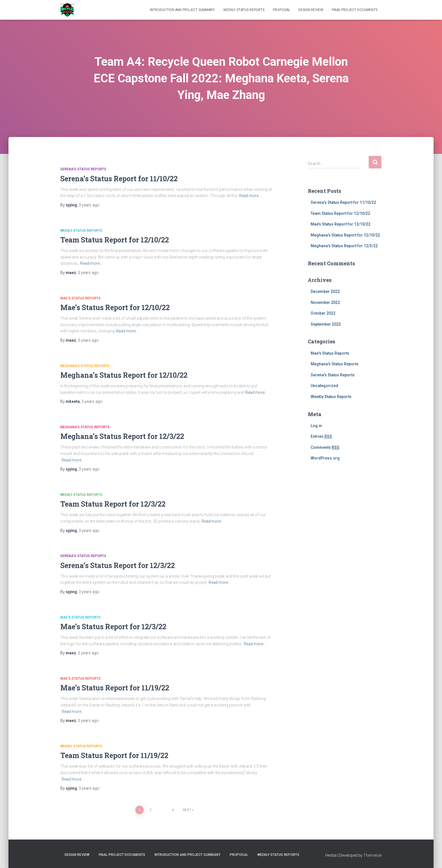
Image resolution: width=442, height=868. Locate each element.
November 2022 (325, 302)
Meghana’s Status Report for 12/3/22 (122, 436)
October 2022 (323, 313)
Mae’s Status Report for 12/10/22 (115, 307)
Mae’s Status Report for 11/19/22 (115, 688)
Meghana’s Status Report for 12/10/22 (124, 375)
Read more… (250, 196)
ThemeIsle (373, 855)
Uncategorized (324, 386)
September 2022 (326, 324)
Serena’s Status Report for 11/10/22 (119, 179)
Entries (321, 437)
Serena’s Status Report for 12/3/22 (118, 565)
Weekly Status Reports (244, 10)
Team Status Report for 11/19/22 (114, 755)
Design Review (311, 10)
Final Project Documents (355, 10)
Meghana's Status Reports (85, 366)
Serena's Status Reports (83, 169)
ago (89, 205)
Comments (325, 448)
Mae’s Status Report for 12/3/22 (113, 627)
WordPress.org (325, 458)
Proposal (281, 10)
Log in (316, 426)
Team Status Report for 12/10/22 (115, 240)
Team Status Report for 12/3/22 (113, 504)
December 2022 (325, 291)
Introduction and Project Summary (182, 10)
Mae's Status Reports (80, 298)
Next (187, 810)
